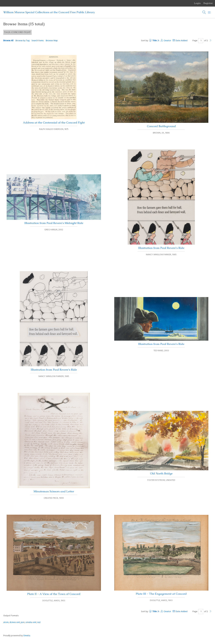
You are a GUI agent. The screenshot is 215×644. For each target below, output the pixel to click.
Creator (167, 41)
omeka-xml (31, 622)
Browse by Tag (22, 41)
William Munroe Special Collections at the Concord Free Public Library (49, 12)
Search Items (38, 41)
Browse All (8, 41)
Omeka (27, 636)
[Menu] (209, 12)
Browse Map (52, 41)
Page (198, 41)
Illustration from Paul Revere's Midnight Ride (54, 200)
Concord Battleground (161, 90)
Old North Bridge (161, 443)
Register (208, 3)
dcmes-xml (15, 622)
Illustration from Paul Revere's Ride (161, 200)
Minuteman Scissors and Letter (54, 443)
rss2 (39, 622)
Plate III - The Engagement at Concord (161, 555)
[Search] (204, 12)
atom (6, 622)
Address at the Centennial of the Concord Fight (54, 90)
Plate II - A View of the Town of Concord (54, 555)
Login (197, 3)
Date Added (182, 41)
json (23, 622)
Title (156, 41)
